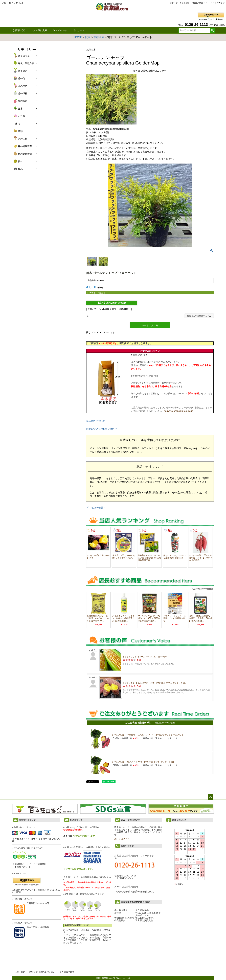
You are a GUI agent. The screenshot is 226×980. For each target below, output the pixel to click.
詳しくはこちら (122, 839)
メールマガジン (218, 3)
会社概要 (21, 972)
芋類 (20, 131)
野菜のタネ (24, 56)
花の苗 (21, 78)
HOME (78, 37)
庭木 (88, 37)
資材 (20, 161)
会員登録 (185, 3)
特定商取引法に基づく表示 (42, 972)
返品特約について (96, 421)
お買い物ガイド (200, 3)
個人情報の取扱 (67, 972)
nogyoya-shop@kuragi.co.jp (178, 411)
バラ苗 (21, 116)
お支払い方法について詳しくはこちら (36, 950)
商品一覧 (18, 30)
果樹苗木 (23, 101)
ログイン (174, 3)
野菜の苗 (23, 71)
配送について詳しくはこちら (87, 948)
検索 (212, 30)
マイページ (60, 30)
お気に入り (40, 30)
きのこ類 (23, 139)
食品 (20, 169)
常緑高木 (99, 37)
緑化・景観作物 (26, 63)
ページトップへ (210, 797)
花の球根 (23, 93)
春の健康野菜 (25, 146)
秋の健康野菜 (25, 154)
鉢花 (17, 124)
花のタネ (23, 86)
